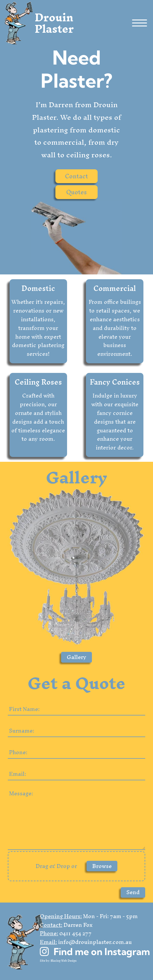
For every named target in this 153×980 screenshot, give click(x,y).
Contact (76, 176)
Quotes (76, 192)
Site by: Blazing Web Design (58, 961)
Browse (102, 866)
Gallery (76, 657)
